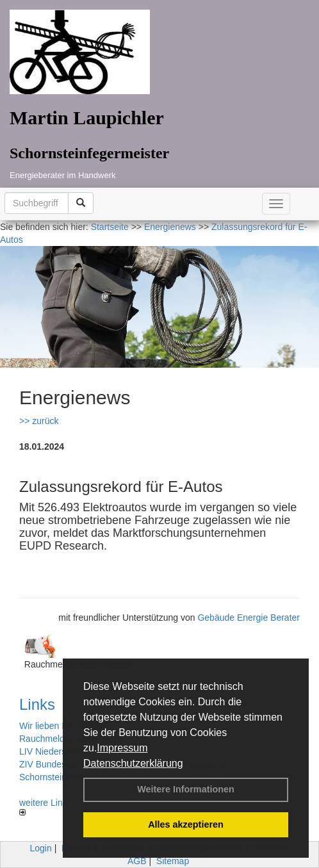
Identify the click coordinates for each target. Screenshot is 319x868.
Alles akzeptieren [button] (186, 824)
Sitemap (173, 861)
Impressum (122, 748)
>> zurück (39, 421)
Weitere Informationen (186, 789)
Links (37, 704)
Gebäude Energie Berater (249, 618)
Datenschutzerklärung (133, 763)
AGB (137, 861)
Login (41, 848)
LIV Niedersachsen (57, 751)
